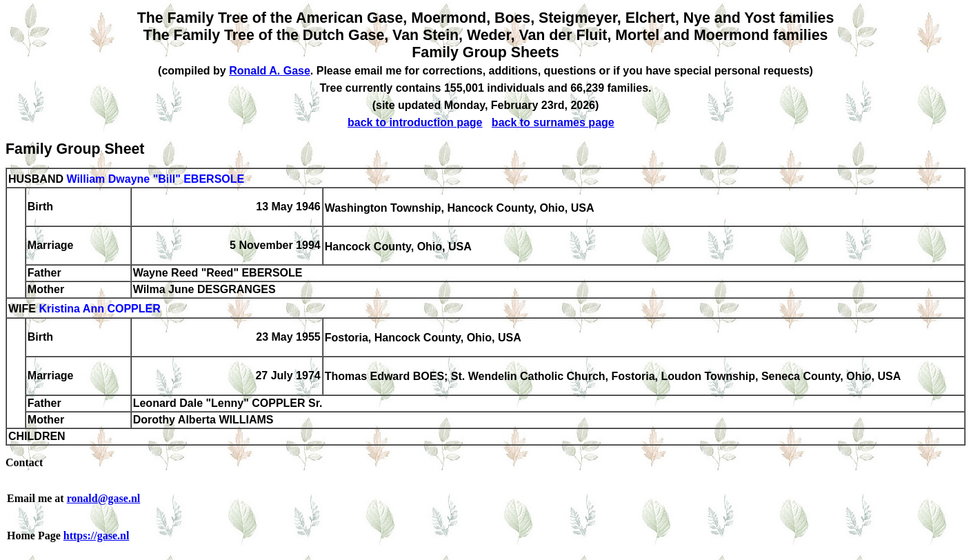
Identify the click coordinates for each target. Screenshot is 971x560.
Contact (24, 462)
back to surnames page (553, 122)
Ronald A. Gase (270, 71)
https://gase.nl (97, 536)
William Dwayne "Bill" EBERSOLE (155, 179)
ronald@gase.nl (104, 498)
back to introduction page (415, 122)
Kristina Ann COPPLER (99, 309)
